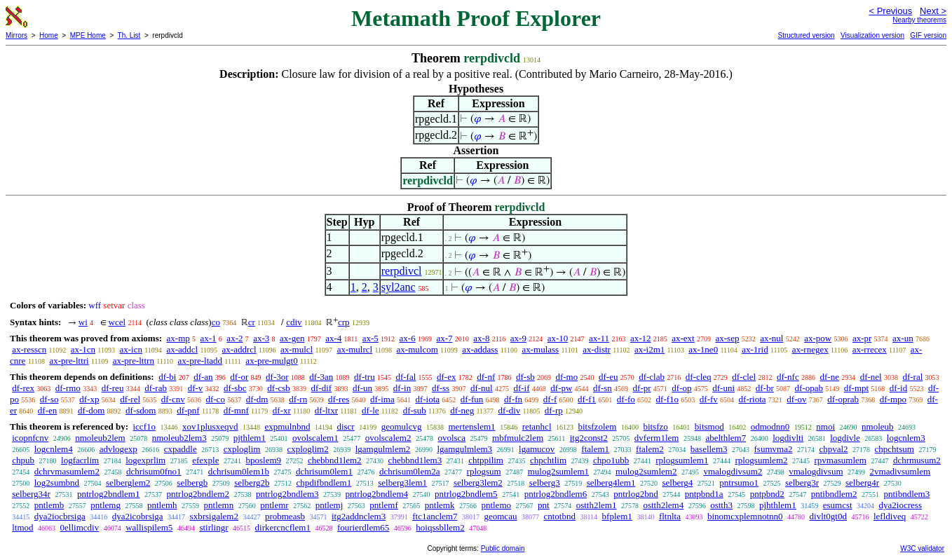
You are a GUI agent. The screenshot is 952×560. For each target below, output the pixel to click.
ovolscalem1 (315, 438)
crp (344, 322)
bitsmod (709, 426)
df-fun (472, 399)
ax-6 (408, 338)
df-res (339, 399)
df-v (196, 388)
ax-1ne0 (703, 349)
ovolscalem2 (388, 438)
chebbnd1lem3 (415, 460)
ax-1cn (83, 349)
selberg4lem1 (611, 483)
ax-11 (599, 338)
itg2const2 (589, 438)
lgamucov (537, 449)
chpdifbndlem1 (324, 483)
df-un (362, 388)
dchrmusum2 (917, 460)
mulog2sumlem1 (558, 471)
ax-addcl (182, 349)
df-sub (415, 410)
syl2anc (399, 287)
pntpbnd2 (767, 494)
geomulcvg (402, 426)
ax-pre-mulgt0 (271, 361)
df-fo (626, 399)
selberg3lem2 (478, 483)
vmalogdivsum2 (733, 471)
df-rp (554, 410)
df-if (521, 388)
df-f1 (587, 399)
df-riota (753, 399)
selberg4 (677, 483)
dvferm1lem (657, 438)
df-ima (382, 399)
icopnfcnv (30, 438)
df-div (510, 410)
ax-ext (683, 338)
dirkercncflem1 (283, 527)
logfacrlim (80, 460)
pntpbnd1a (704, 494)
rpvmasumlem (841, 460)
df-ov (796, 399)
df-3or (277, 377)
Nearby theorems (919, 20)
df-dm (257, 399)
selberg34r (31, 494)
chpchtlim (548, 460)
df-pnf (188, 410)
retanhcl (537, 426)
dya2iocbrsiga (60, 516)
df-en (47, 410)
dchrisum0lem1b (239, 471)
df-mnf (236, 410)
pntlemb (49, 505)
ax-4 (333, 338)
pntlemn (219, 505)
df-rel (130, 399)
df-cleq (699, 377)
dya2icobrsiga (138, 516)
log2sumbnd (57, 483)
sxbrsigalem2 (214, 516)
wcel (117, 322)
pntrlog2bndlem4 (377, 494)
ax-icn (131, 349)
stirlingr (213, 527)
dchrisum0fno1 (154, 471)
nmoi (825, 426)
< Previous (890, 11)
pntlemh (162, 505)
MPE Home (88, 35)
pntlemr (274, 505)
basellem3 (709, 449)
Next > (933, 11)
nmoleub (878, 426)
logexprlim (145, 460)
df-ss (441, 388)
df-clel (744, 377)
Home (49, 35)
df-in (402, 388)
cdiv (294, 322)
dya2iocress (900, 505)
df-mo (566, 377)
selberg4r (862, 483)
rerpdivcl (402, 271)
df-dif (322, 388)
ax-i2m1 (650, 349)
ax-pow (818, 338)
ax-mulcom (417, 349)
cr (252, 322)
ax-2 (234, 338)
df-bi (167, 377)
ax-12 (641, 338)
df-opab (809, 388)
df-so (49, 399)
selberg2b (252, 483)
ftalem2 (650, 449)
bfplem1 (617, 516)
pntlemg (106, 505)
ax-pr (862, 338)
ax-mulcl (297, 349)
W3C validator (922, 548)
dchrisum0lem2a (410, 471)
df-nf (486, 377)
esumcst (838, 505)
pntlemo (496, 505)
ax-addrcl (239, 349)
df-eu (608, 377)
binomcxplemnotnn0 (745, 516)
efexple (205, 460)
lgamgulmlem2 (383, 449)
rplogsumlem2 (761, 460)
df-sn (603, 388)
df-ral (912, 377)
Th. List (129, 35)
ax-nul (771, 338)
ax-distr (597, 349)
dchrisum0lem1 (324, 471)
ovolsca (451, 438)
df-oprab (843, 399)
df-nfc (788, 377)
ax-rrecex (870, 349)
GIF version (928, 35)
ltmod (22, 527)
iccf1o (144, 426)
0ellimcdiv (80, 527)
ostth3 (721, 505)
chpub (23, 460)
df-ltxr (326, 410)
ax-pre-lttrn (134, 361)
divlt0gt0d (828, 516)
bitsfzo (655, 426)
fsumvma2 (774, 449)
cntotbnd (559, 516)
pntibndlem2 (834, 494)
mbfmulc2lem (518, 438)
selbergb (192, 483)
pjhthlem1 (778, 505)
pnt (544, 505)
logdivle (845, 438)
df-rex (23, 388)
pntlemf (383, 505)
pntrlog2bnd (636, 494)
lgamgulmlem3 (464, 449)
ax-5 (370, 338)
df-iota (427, 399)
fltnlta (670, 516)
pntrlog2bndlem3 (287, 494)
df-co (215, 399)
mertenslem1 (471, 426)
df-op (681, 388)
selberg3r (802, 483)
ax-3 (261, 338)
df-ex (446, 377)
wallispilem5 (149, 527)
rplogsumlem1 (682, 460)
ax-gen (292, 338)
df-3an (321, 377)
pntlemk (440, 505)
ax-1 (209, 338)
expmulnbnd (287, 426)
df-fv (709, 399)
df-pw (561, 388)
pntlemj (329, 505)
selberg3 (545, 483)
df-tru (365, 377)
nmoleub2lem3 (179, 438)
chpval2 (833, 449)
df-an (203, 377)
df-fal (406, 377)
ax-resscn (29, 349)
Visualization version (872, 35)
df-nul (482, 388)
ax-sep (727, 338)
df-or (239, 377)
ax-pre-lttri (69, 361)
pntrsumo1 (739, 483)
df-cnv (173, 399)
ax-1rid (755, 349)
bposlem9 (264, 460)
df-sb (525, 377)
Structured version (806, 35)
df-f (550, 399)
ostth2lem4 (663, 505)
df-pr (642, 388)
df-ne (829, 377)
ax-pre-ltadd (200, 361)
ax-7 (444, 338)
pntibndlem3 (906, 494)
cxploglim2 (307, 449)
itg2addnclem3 (359, 516)
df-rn (298, 399)
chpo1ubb (611, 460)
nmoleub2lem (100, 438)
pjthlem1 (250, 438)
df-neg (462, 410)
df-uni (723, 388)
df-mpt (856, 388)
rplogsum (484, 471)
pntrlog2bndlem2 (198, 494)
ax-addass (480, 349)
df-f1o (668, 399)
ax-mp (178, 338)
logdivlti (788, 438)
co (216, 322)
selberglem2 (128, 483)
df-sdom (141, 410)
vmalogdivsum (816, 471)
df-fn (513, 399)
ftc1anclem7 (435, 516)
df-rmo (68, 388)
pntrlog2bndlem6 (556, 494)
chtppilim (486, 460)
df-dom (91, 410)
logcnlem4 (54, 449)
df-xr (282, 410)
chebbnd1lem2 (335, 460)
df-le (370, 410)
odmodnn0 (770, 426)
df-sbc (235, 388)
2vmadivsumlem (900, 471)
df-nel (871, 377)
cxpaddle (181, 449)
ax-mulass (540, 349)
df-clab (652, 377)
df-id (898, 388)
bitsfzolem (598, 426)
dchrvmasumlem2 (67, 471)
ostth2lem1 (597, 505)
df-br (765, 388)
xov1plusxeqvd (210, 426)
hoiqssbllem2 (440, 527)
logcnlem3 (906, 438)
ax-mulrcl (355, 349)
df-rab (156, 388)
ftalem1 (595, 449)
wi (83, 322)
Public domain (503, 548)
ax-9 (518, 338)
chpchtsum (895, 449)
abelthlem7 (726, 438)
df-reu (113, 388)
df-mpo (893, 399)
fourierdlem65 (363, 527)
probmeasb (285, 516)
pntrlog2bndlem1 (109, 494)
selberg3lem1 (402, 483)
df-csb (279, 388)
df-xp (89, 399)
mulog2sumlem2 (646, 471)
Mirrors (16, 35)
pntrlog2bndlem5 (466, 494)
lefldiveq (890, 516)
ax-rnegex (810, 349)
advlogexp (118, 449)
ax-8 (481, 338)
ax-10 (558, 338)
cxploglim (242, 449)
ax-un (903, 338)
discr (345, 426)
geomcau (500, 516)
